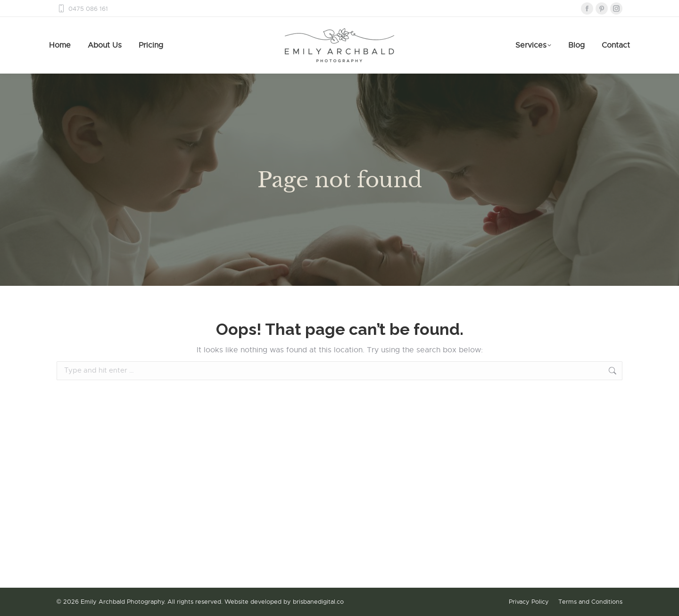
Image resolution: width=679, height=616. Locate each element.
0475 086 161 (82, 9)
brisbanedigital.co (318, 602)
